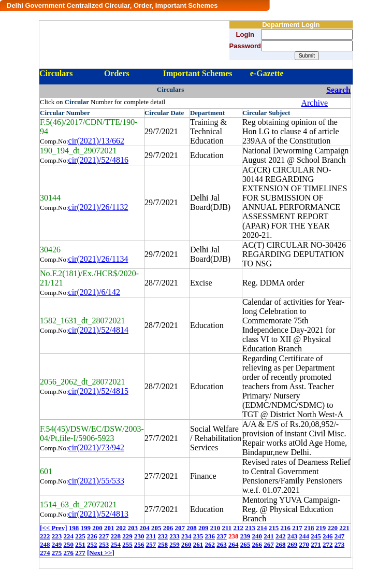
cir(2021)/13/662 (96, 141)
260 (186, 544)
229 (127, 536)
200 (97, 528)
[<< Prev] (53, 528)
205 (156, 528)
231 (151, 536)
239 (245, 536)
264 (234, 544)
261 (198, 544)
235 (198, 536)
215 (274, 528)
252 (92, 544)
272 (328, 544)
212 (239, 528)
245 (316, 536)
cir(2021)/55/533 (96, 481)
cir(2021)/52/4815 (98, 391)
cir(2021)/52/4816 (98, 160)
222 (45, 536)
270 (304, 544)
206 (168, 528)
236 (210, 536)
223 (57, 536)
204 (144, 528)
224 (69, 536)
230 (139, 536)
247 (340, 536)
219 (321, 528)
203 (133, 528)
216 (286, 528)
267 (269, 544)
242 (281, 536)
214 (262, 528)
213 (250, 528)
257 (151, 544)
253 (104, 544)
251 (80, 544)
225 (80, 536)
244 (304, 536)
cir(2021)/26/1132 (98, 207)
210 (215, 528)
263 (222, 544)
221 (344, 528)
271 (316, 544)
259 (175, 544)
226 (92, 536)
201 (109, 528)
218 (309, 528)
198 (74, 528)
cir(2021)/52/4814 (98, 330)
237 (222, 536)
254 (116, 544)
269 (293, 544)
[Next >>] (101, 553)
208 (192, 528)
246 (328, 536)
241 (269, 536)
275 (57, 553)
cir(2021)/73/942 (96, 447)
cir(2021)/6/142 (94, 292)
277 (80, 553)
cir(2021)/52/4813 (98, 514)
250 (69, 544)
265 (245, 544)
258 (163, 544)
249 (57, 544)
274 (45, 553)
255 (127, 544)
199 (85, 528)
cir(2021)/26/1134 (98, 259)
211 (227, 528)
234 (186, 536)
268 (281, 544)
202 (121, 528)
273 (340, 544)
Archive (314, 103)
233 (175, 536)
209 (204, 528)
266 (257, 544)
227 (104, 536)
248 (45, 544)
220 (333, 528)
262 (210, 544)
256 (139, 544)
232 (163, 536)
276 (69, 553)
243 (293, 536)
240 (257, 536)
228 (116, 536)
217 (297, 528)
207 (180, 528)
